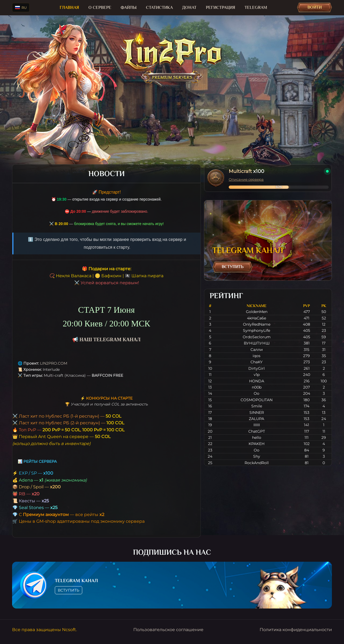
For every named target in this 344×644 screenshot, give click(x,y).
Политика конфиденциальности (296, 630)
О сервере (100, 8)
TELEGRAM (256, 8)
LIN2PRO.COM (54, 363)
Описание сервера (246, 179)
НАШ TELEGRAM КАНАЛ (110, 340)
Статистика (159, 8)
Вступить (233, 267)
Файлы (129, 8)
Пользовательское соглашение (168, 630)
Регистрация (221, 8)
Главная (69, 8)
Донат (189, 8)
